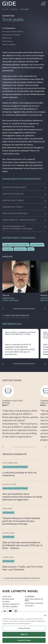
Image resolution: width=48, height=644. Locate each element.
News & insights (11, 604)
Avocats (7, 597)
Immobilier (8, 249)
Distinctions (7, 41)
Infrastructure (20, 249)
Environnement (37, 245)
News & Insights (9, 44)
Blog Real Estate (34, 603)
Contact (29, 606)
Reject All (24, 637)
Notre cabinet (10, 607)
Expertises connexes (11, 35)
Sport (31, 249)
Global (6, 602)
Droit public (25, 9)
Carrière (30, 597)
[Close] (45, 618)
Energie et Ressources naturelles (16, 245)
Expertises (14, 9)
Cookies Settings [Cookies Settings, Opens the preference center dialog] (24, 631)
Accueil (5, 9)
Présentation (10, 28)
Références (7, 38)
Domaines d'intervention (13, 31)
